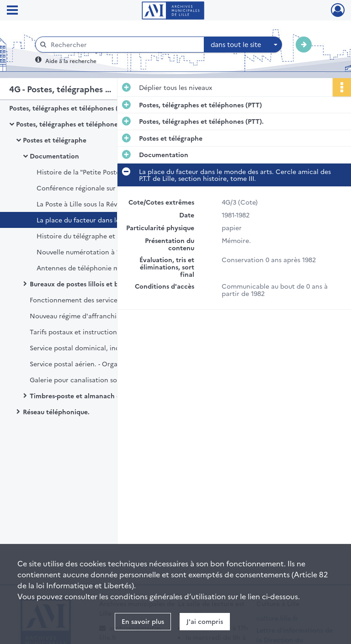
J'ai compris (205, 621)
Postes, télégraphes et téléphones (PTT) (71, 108)
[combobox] (243, 45)
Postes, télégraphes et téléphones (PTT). (78, 124)
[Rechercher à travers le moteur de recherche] (124, 45)
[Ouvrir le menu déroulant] (12, 11)
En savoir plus (143, 621)
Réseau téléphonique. (56, 412)
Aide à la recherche (71, 61)
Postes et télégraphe (55, 140)
